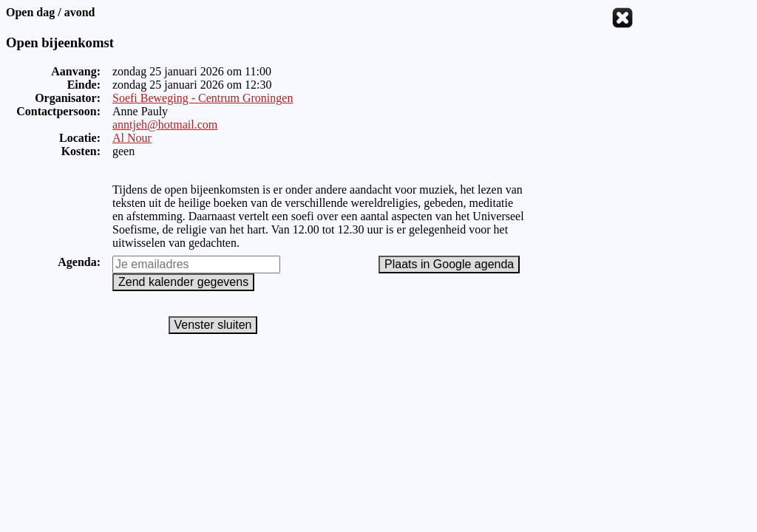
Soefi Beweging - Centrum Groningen (203, 98)
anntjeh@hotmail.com (165, 125)
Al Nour (132, 138)
